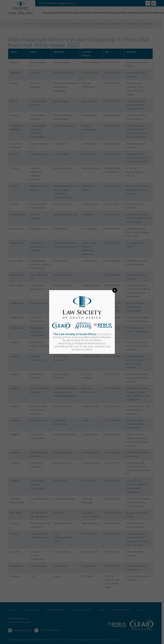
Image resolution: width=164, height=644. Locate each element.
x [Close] (115, 290)
